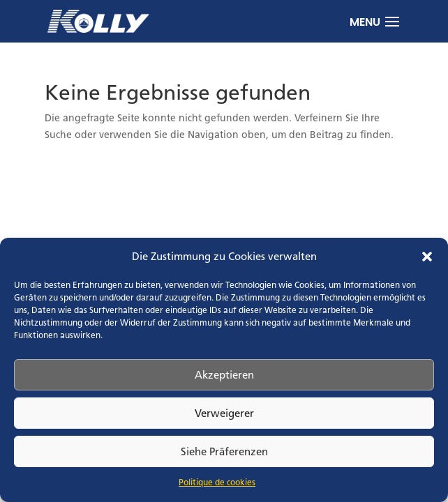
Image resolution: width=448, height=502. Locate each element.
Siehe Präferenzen (224, 451)
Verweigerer (224, 413)
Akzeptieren (224, 375)
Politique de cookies (217, 482)
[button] (427, 257)
